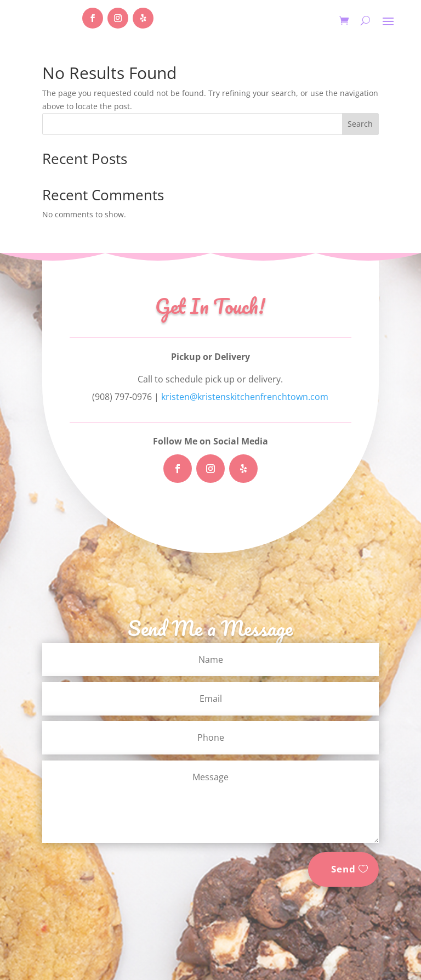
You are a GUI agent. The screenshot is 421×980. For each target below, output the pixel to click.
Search (360, 124)
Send (343, 869)
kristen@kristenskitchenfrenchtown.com (245, 397)
